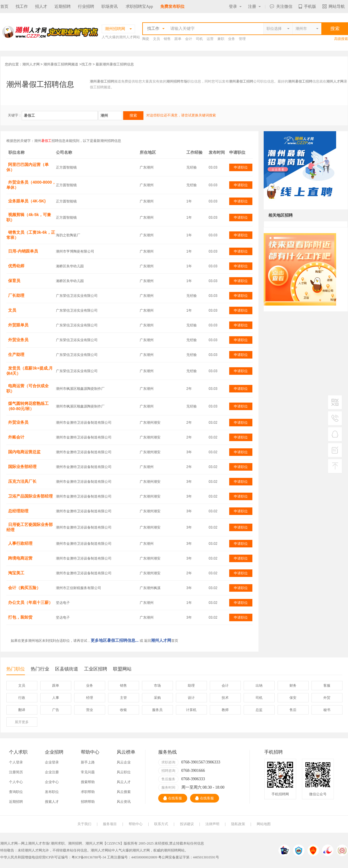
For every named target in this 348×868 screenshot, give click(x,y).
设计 (191, 698)
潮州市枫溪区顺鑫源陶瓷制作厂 (80, 389)
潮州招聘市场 (177, 81)
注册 (254, 7)
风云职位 (124, 772)
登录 (235, 7)
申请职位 (241, 167)
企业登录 (52, 762)
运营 (210, 39)
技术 (225, 698)
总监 (259, 710)
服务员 (157, 710)
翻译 (22, 710)
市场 (157, 686)
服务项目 (110, 824)
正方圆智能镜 (66, 167)
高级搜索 (341, 39)
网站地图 (264, 824)
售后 (293, 710)
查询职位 (16, 792)
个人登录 (16, 762)
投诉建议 (187, 824)
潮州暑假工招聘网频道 (61, 64)
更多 (22, 722)
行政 (22, 698)
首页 (4, 7)
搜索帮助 (88, 782)
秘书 (327, 710)
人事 (56, 698)
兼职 (221, 39)
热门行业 (40, 669)
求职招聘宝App (139, 7)
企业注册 (52, 772)
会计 (189, 39)
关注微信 (281, 7)
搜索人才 (52, 802)
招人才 (41, 7)
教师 (225, 710)
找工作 (22, 7)
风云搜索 (124, 792)
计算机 (191, 710)
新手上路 (88, 762)
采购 (157, 698)
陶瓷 (146, 39)
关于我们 (84, 824)
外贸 (327, 698)
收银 (123, 710)
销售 (167, 39)
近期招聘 (63, 7)
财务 (293, 686)
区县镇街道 (67, 669)
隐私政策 (238, 824)
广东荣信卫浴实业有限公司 (77, 296)
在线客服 (173, 798)
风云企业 (124, 762)
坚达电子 (63, 603)
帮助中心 (136, 824)
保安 (293, 698)
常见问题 (88, 772)
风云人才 (124, 782)
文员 (156, 39)
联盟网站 (122, 669)
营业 (90, 710)
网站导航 (334, 7)
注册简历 (16, 772)
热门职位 (16, 671)
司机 (199, 39)
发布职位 (52, 792)
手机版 (307, 7)
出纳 (259, 686)
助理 (191, 686)
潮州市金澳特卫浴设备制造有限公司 (84, 423)
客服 (327, 686)
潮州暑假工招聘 (102, 81)
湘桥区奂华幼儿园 (70, 266)
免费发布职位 (172, 7)
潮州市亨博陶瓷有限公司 (75, 251)
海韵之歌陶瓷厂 (68, 235)
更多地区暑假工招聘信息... (115, 640)
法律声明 (212, 824)
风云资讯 (124, 802)
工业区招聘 (96, 669)
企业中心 (52, 782)
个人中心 (16, 782)
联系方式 (161, 824)
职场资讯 (110, 7)
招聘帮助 (88, 802)
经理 (90, 698)
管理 (242, 39)
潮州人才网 (31, 64)
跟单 (178, 39)
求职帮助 (88, 792)
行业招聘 (86, 7)
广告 (56, 710)
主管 (123, 698)
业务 (232, 39)
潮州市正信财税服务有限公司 (79, 588)
